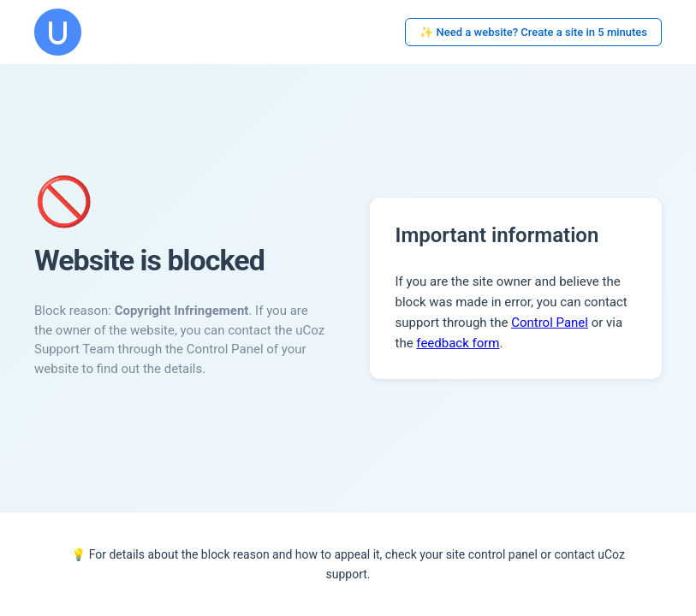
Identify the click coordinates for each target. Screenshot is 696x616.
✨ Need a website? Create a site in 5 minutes (533, 32)
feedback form (458, 343)
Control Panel (550, 323)
